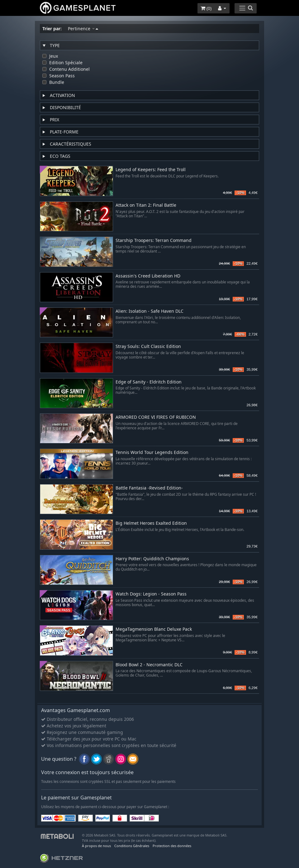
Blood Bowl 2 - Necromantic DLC (149, 665)
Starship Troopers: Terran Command (154, 241)
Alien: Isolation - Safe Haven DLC (149, 311)
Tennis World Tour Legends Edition (152, 453)
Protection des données (172, 846)
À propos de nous (96, 846)
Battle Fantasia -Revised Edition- (149, 488)
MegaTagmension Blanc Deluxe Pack (154, 629)
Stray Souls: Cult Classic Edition (148, 347)
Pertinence (83, 29)
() (206, 8)
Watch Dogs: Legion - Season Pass (151, 594)
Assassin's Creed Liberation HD (148, 276)
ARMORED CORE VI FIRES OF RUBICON (156, 417)
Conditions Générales (132, 846)
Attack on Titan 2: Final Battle (146, 205)
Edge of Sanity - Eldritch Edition (149, 382)
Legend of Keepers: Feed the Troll (151, 170)
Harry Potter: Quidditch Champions (152, 559)
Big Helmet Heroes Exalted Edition (151, 523)
